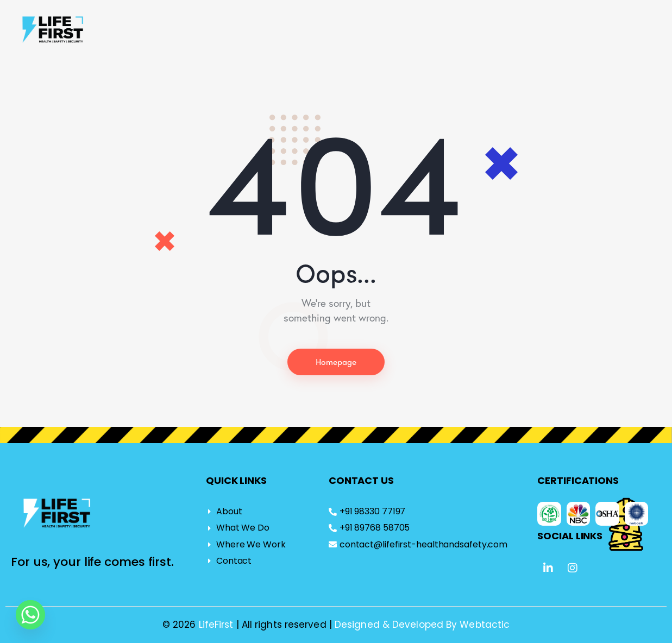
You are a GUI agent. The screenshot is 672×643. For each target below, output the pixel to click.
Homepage (336, 362)
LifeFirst (218, 625)
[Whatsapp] (30, 615)
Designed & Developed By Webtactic (422, 625)
